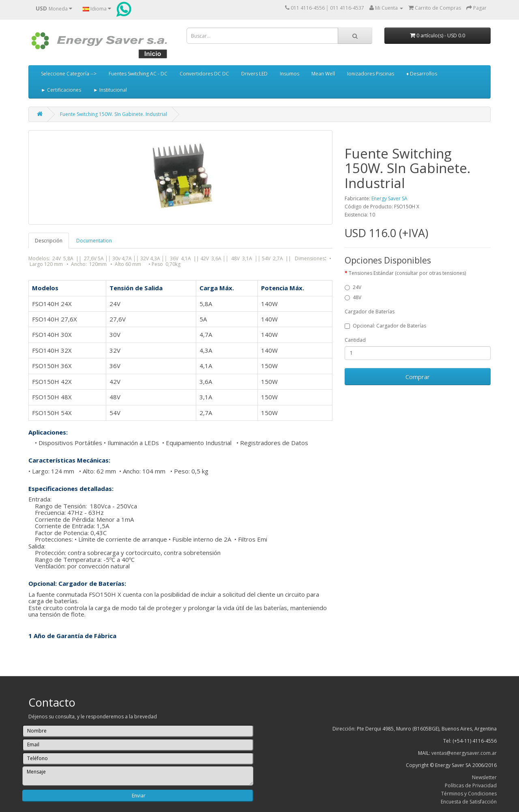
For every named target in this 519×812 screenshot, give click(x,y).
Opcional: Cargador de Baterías (385, 326)
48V (353, 297)
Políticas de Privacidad (471, 785)
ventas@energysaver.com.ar (464, 753)
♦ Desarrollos (422, 74)
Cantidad (355, 340)
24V (353, 287)
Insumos (290, 74)
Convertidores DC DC (204, 74)
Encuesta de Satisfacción (469, 802)
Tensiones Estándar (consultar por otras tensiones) (407, 273)
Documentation (94, 241)
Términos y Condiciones (469, 794)
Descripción (49, 241)
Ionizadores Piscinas (371, 74)
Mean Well (323, 74)
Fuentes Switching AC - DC (138, 74)
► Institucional (110, 90)
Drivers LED (254, 74)
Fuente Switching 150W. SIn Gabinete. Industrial (114, 114)
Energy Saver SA (389, 198)
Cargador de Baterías (370, 312)
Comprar (418, 377)
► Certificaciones (61, 90)
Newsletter (484, 777)
